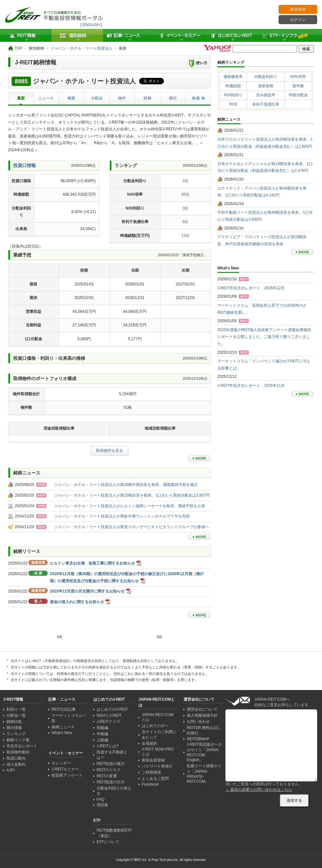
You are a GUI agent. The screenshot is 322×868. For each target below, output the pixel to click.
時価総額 (233, 86)
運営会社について (202, 709)
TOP (18, 48)
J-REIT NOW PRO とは (158, 752)
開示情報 (14, 728)
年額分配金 (298, 95)
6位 (186, 222)
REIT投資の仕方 (111, 782)
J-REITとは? (108, 746)
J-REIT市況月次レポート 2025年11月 (251, 386)
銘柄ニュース (63, 727)
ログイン (298, 20)
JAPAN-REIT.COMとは (158, 717)
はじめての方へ (155, 726)
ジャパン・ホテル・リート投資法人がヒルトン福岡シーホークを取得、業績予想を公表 (130, 506)
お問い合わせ (198, 722)
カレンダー (61, 763)
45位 (185, 194)
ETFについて (108, 842)
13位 (185, 236)
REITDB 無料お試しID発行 (204, 730)
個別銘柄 (77, 35)
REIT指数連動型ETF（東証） (114, 833)
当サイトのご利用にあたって (159, 735)
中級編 (102, 734)
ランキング (16, 734)
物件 (122, 98)
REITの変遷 (107, 776)
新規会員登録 (153, 760)
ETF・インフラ (283, 35)
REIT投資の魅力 (111, 764)
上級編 (102, 740)
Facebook (150, 784)
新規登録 (298, 9)
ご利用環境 (151, 772)
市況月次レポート (22, 746)
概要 (71, 98)
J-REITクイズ (108, 722)
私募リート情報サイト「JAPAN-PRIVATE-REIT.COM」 (204, 774)
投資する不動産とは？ (112, 755)
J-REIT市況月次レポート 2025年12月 (251, 288)
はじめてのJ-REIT (232, 35)
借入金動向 (16, 764)
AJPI (10, 770)
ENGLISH (91, 25)
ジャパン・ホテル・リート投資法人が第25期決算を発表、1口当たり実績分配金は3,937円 (132, 495)
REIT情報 (26, 35)
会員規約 (149, 743)
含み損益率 (266, 95)
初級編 (102, 728)
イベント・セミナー (180, 35)
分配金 (97, 98)
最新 (21, 98)
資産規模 (266, 86)
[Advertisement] (60, 473)
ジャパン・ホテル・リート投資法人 (81, 48)
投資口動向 (16, 758)
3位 (186, 208)
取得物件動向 (18, 752)
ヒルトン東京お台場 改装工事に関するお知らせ (92, 563)
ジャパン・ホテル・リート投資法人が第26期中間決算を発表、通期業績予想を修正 (126, 485)
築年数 (298, 86)
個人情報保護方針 (202, 715)
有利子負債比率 (266, 104)
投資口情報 (24, 165)
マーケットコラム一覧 (69, 718)
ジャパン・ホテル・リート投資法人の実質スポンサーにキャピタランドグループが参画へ (132, 527)
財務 (147, 98)
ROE (233, 104)
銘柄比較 (14, 722)
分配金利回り (266, 77)
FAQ (100, 799)
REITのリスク (109, 770)
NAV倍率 (298, 77)
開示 (173, 98)
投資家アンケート (67, 775)
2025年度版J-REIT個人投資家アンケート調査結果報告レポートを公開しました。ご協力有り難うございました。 (264, 337)
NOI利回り (233, 95)
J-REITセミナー (65, 769)
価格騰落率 (233, 77)
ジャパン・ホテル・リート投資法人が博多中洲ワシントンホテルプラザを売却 (122, 516)
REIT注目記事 (64, 709)
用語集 (102, 805)
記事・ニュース (129, 35)
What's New (62, 733)
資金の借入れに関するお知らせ (77, 602)
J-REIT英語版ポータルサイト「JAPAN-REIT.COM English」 (204, 752)
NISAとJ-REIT (109, 715)
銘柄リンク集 (18, 740)
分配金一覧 (16, 715)
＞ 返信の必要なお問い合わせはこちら (259, 789)
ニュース (46, 98)
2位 (186, 181)
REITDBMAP (198, 739)
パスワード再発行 (157, 766)
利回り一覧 (16, 709)
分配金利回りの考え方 (114, 791)
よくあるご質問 (155, 779)
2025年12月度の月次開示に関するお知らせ (87, 591)
